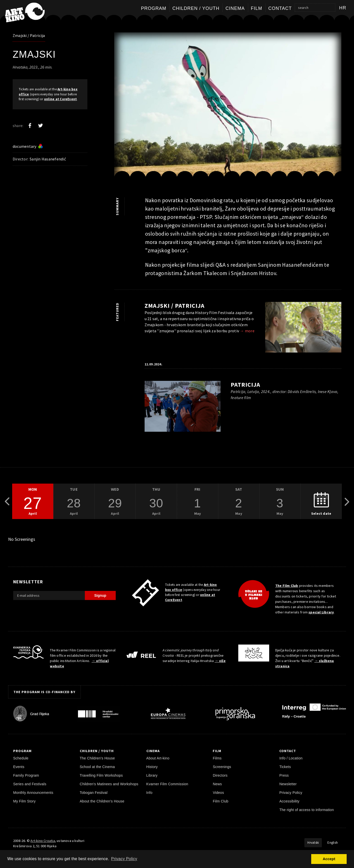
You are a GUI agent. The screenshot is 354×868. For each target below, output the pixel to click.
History (152, 767)
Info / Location (291, 758)
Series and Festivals (30, 784)
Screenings (222, 767)
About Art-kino (158, 758)
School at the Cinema (97, 767)
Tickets (285, 767)
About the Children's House (102, 801)
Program (154, 8)
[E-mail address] (49, 595)
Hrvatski (313, 843)
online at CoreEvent (61, 99)
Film (257, 8)
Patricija (245, 385)
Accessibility (289, 801)
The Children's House (97, 758)
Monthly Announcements (33, 793)
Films (217, 758)
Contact (280, 8)
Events (19, 767)
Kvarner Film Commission (167, 784)
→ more (247, 331)
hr (343, 8)
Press (284, 775)
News (217, 784)
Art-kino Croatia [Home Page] (43, 841)
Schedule (21, 758)
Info (149, 793)
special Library (321, 612)
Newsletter (288, 784)
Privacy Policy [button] (124, 859)
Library (152, 775)
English (333, 843)
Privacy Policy (291, 793)
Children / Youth (196, 8)
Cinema (235, 8)
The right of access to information (307, 810)
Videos (218, 793)
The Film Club (287, 586)
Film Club (220, 801)
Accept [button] (329, 859)
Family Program (26, 775)
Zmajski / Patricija (29, 35)
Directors (220, 775)
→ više (220, 661)
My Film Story (24, 801)
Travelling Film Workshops (101, 775)
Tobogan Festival (94, 793)
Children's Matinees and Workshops (109, 784)
